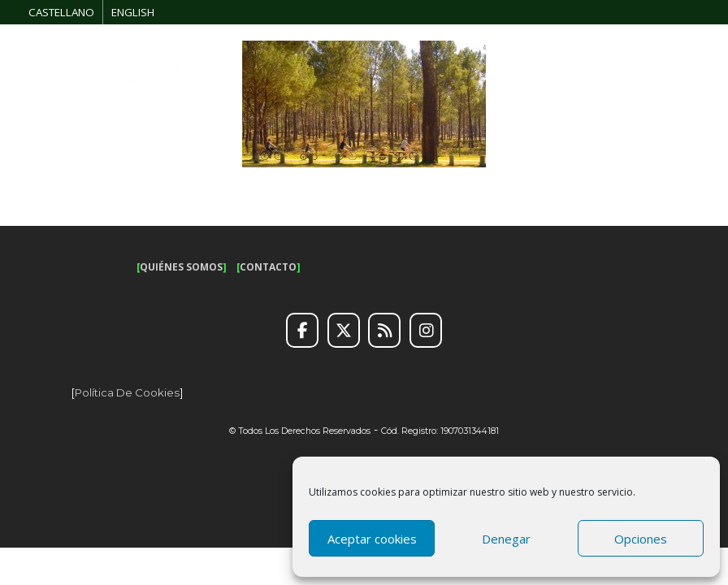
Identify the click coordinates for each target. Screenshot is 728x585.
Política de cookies (127, 392)
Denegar (506, 539)
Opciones (641, 539)
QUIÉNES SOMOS (181, 267)
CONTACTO (268, 267)
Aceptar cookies (372, 539)
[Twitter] (344, 331)
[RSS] (384, 331)
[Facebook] (302, 331)
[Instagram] (426, 331)
